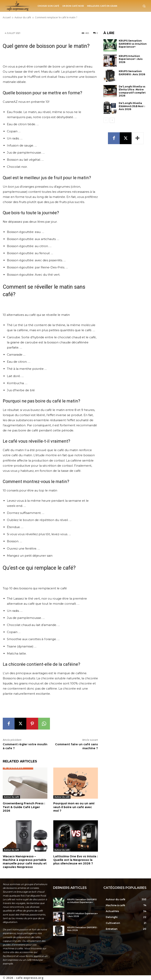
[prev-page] (106, 120)
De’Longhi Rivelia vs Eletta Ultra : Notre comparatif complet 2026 (132, 91)
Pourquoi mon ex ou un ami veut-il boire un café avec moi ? (74, 807)
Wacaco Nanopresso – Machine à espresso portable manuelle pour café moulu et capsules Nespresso (25, 862)
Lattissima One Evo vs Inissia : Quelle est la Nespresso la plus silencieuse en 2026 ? (75, 860)
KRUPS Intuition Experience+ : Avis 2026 (131, 59)
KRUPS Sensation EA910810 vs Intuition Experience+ (133, 44)
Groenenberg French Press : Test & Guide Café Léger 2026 (24, 807)
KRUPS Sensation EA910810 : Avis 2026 (132, 73)
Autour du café (11, 797)
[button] (144, 6)
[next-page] (112, 120)
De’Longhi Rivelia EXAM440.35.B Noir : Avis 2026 (132, 106)
